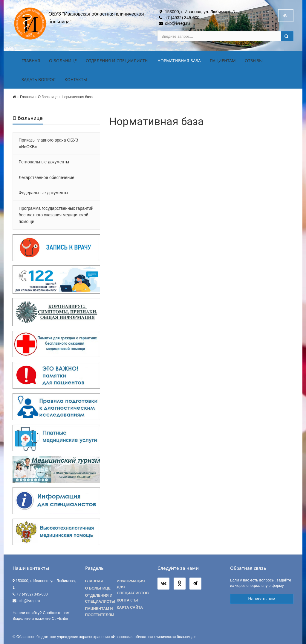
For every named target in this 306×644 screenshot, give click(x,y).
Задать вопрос (39, 79)
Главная (31, 61)
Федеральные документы (43, 193)
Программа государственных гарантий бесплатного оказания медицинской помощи (56, 215)
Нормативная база (179, 61)
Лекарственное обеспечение (47, 177)
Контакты (76, 79)
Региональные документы (44, 162)
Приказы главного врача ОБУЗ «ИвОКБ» (49, 143)
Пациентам (223, 61)
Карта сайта (130, 607)
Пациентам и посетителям (100, 612)
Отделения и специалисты (117, 61)
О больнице (63, 61)
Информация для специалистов (133, 587)
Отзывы (254, 61)
